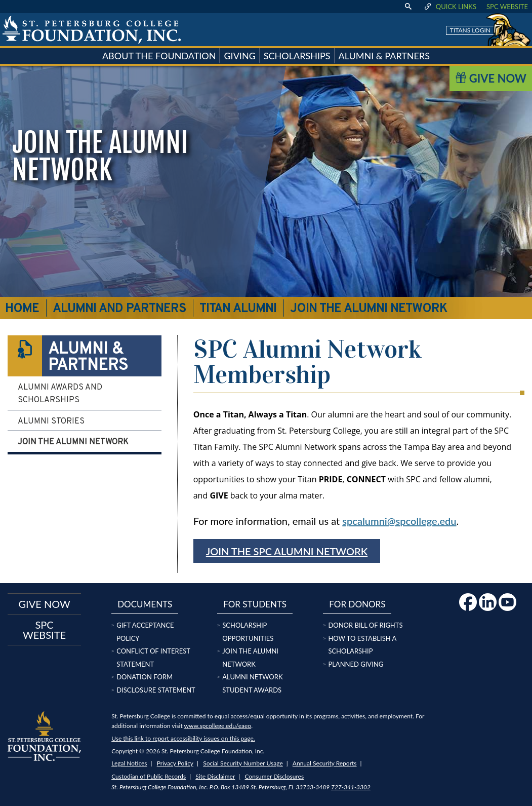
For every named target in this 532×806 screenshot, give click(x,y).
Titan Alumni (238, 309)
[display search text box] (408, 7)
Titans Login (470, 30)
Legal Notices (129, 763)
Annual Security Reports (325, 763)
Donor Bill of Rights (365, 625)
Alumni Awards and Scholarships (60, 394)
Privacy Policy (175, 763)
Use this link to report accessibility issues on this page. (183, 738)
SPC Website (507, 7)
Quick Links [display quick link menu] (450, 7)
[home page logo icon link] (92, 30)
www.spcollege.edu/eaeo (218, 726)
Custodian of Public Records (149, 776)
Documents (145, 604)
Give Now (491, 78)
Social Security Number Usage (243, 763)
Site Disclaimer (215, 776)
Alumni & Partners (68, 356)
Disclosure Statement (156, 690)
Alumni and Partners (119, 309)
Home (22, 309)
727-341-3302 (351, 787)
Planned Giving (356, 664)
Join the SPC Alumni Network (287, 551)
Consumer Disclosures (274, 776)
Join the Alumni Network (73, 442)
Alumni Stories (51, 421)
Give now (44, 604)
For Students (255, 604)
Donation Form (145, 677)
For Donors (357, 604)
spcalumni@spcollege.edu (399, 521)
